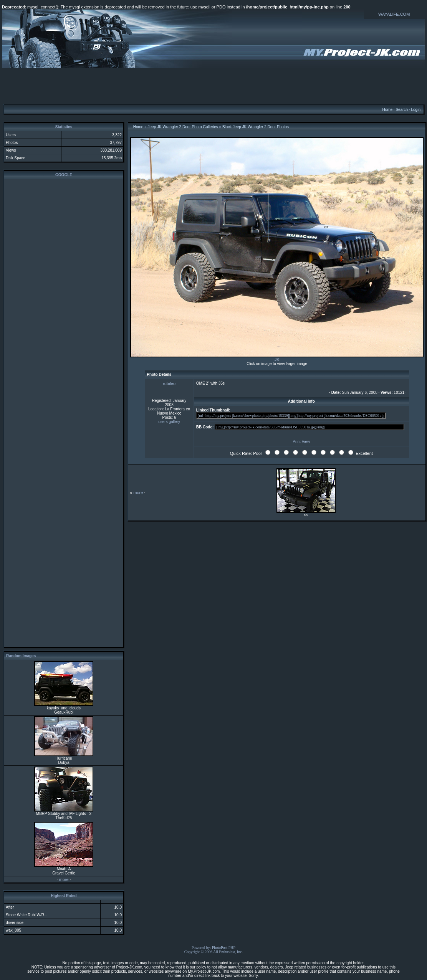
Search (402, 110)
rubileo (169, 383)
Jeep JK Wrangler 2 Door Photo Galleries (183, 127)
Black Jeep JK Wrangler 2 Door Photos (256, 127)
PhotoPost (220, 948)
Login (415, 110)
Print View (301, 442)
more (64, 879)
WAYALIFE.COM (394, 14)
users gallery (169, 422)
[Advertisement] (213, 86)
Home (387, 110)
